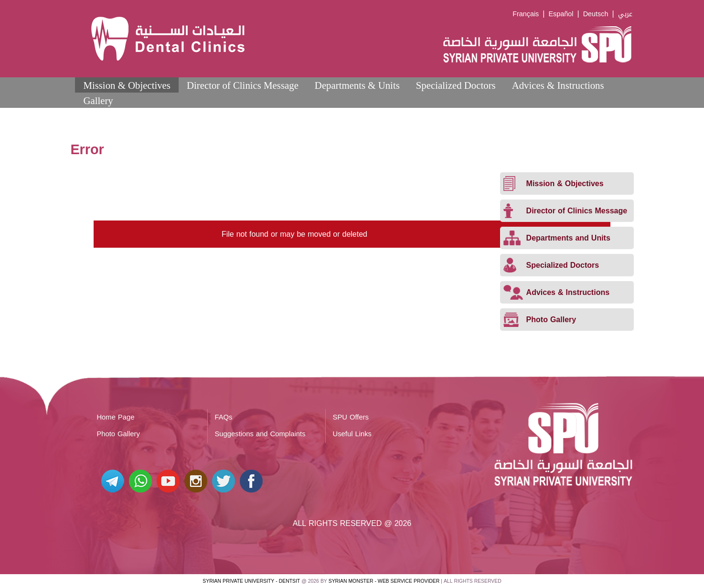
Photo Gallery (118, 434)
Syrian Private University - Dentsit (251, 581)
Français (526, 14)
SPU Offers (351, 417)
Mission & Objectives (127, 85)
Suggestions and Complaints (260, 434)
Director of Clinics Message (243, 85)
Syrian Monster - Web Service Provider (384, 581)
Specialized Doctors (456, 85)
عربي (625, 14)
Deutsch (596, 14)
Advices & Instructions (558, 85)
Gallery (98, 100)
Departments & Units (357, 85)
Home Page (115, 417)
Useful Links (352, 434)
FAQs (223, 417)
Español (561, 14)
